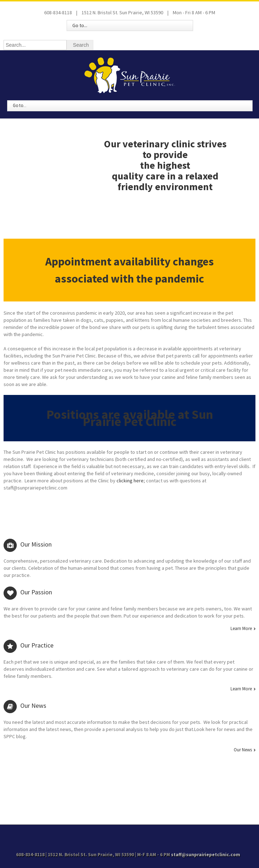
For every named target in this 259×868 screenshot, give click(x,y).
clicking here (130, 481)
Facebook (129, 834)
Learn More (241, 629)
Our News (243, 750)
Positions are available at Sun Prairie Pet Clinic (130, 418)
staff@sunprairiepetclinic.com (206, 855)
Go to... (80, 25)
